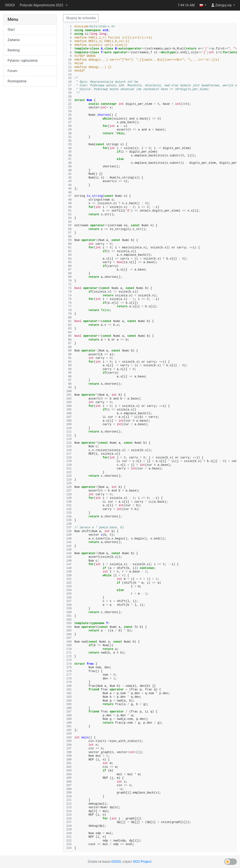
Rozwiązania (17, 81)
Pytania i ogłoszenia (23, 61)
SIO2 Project (142, 862)
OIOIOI (10, 5)
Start (11, 30)
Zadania (14, 40)
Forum (12, 71)
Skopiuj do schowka (81, 18)
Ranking (14, 50)
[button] (44, 5)
